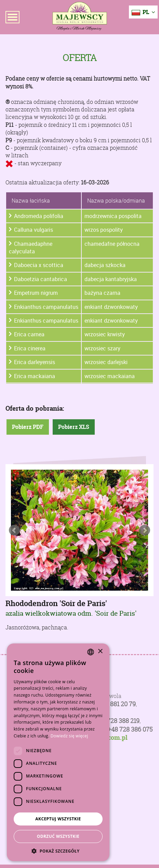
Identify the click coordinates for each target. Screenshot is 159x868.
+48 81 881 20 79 (114, 704)
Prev (14, 530)
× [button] (100, 652)
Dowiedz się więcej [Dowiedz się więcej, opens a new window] (69, 736)
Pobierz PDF (28, 427)
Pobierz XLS (74, 427)
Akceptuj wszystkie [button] (58, 819)
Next (145, 530)
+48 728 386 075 (130, 729)
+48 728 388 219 (117, 721)
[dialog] (58, 752)
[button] (58, 851)
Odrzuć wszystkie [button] (58, 836)
